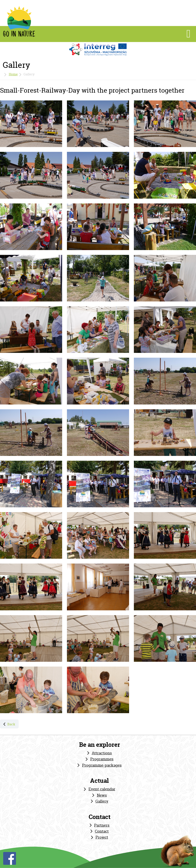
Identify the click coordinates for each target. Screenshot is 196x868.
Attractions (102, 753)
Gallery (102, 801)
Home (13, 74)
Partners (102, 825)
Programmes (102, 759)
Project (102, 837)
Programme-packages (102, 765)
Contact (102, 831)
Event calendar (102, 789)
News (102, 795)
